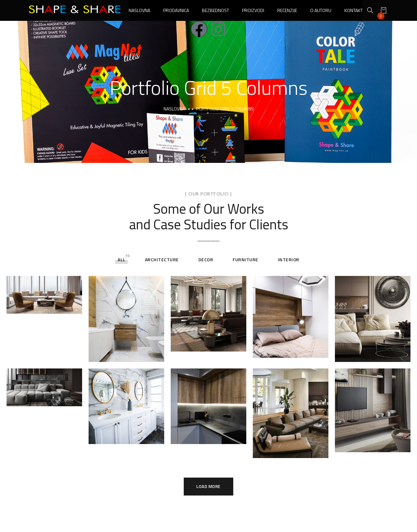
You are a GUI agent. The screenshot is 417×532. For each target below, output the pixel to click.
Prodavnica (176, 10)
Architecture (162, 259)
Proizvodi (253, 10)
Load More (208, 487)
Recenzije (287, 10)
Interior (289, 259)
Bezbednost (216, 10)
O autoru (321, 10)
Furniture (245, 259)
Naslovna (139, 10)
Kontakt (353, 10)
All (122, 259)
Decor (206, 259)
